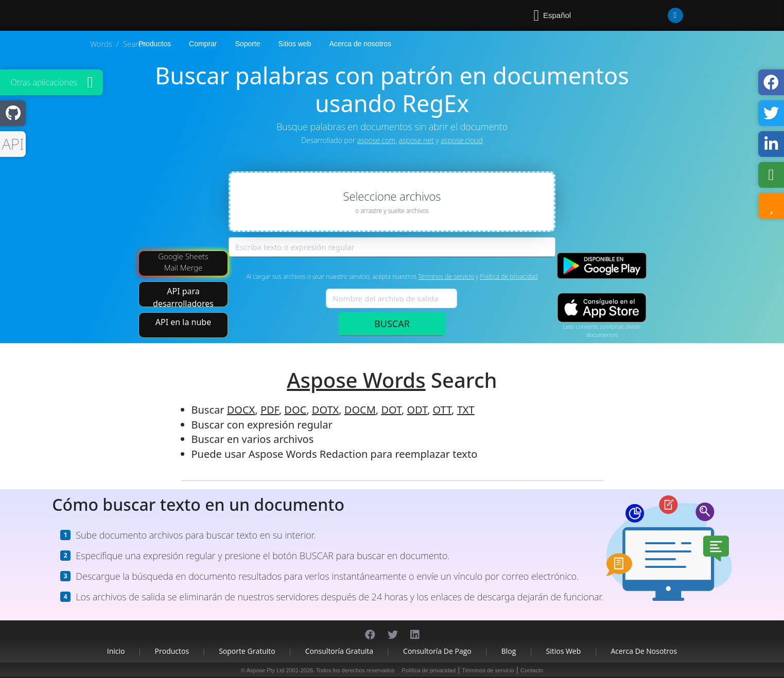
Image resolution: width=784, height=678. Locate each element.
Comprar (203, 44)
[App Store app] (602, 308)
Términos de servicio (446, 276)
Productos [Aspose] (155, 44)
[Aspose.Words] (168, 15)
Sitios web (295, 44)
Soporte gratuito (247, 651)
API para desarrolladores (183, 296)
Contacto (532, 670)
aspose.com (376, 140)
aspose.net (416, 140)
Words (101, 44)
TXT (466, 410)
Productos (172, 651)
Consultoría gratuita (339, 651)
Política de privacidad (509, 276)
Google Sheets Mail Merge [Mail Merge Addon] (183, 262)
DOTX (325, 410)
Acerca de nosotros (360, 44)
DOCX (241, 410)
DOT (391, 410)
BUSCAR (392, 324)
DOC (295, 410)
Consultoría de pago (437, 651)
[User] (655, 15)
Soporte (248, 44)
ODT (417, 410)
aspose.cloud (462, 140)
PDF (270, 410)
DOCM (360, 410)
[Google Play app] (602, 266)
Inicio (116, 651)
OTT (442, 410)
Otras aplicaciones (44, 82)
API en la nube (183, 322)
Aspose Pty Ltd (265, 670)
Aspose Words (356, 380)
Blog (509, 651)
